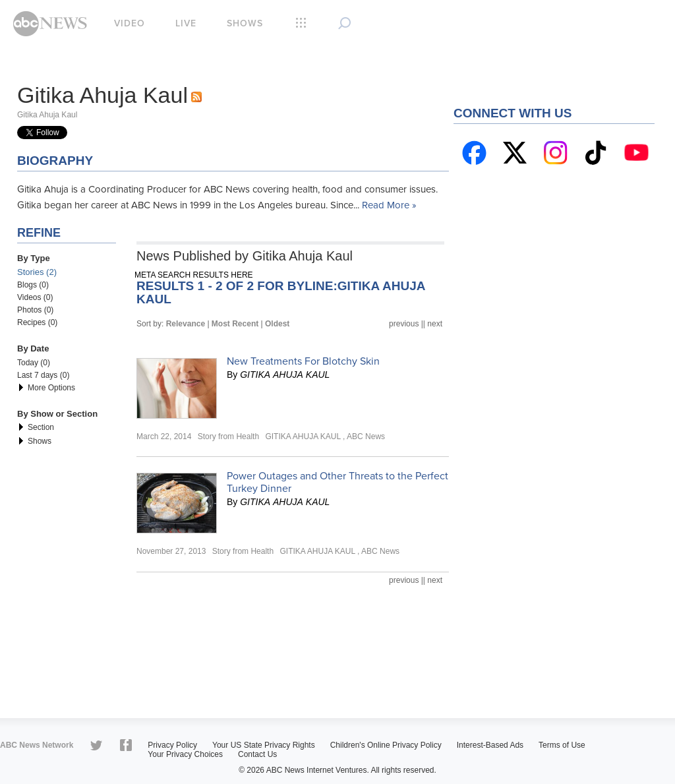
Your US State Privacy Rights (264, 745)
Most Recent (235, 324)
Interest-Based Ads (490, 745)
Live (186, 23)
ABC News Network (37, 745)
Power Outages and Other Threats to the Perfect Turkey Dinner (337, 482)
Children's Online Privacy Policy (386, 745)
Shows (245, 23)
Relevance (186, 324)
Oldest (277, 324)
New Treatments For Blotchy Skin (303, 361)
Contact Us (257, 754)
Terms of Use (562, 745)
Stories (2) (37, 272)
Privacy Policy (172, 745)
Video (130, 23)
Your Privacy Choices (185, 754)
